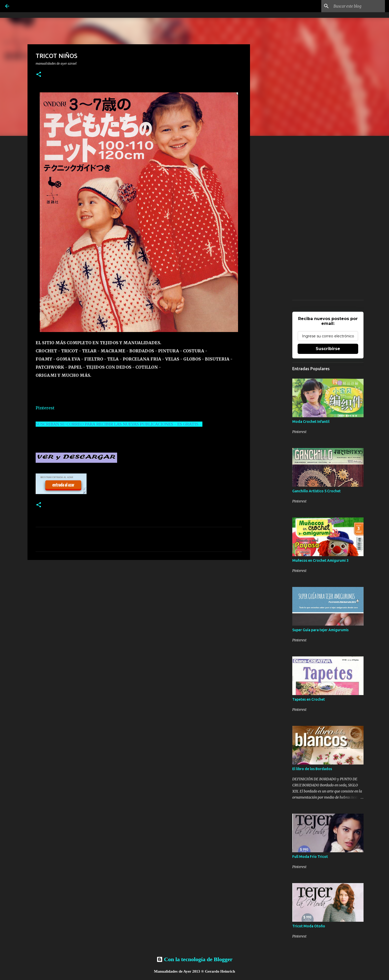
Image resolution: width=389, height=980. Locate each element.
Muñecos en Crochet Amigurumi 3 (320, 560)
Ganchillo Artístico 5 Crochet (316, 491)
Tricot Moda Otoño (309, 926)
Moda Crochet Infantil (311, 422)
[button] (39, 75)
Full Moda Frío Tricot (310, 857)
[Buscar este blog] (358, 6)
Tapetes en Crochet (309, 699)
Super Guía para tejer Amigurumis (320, 630)
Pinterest (45, 408)
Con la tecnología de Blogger (194, 959)
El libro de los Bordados (312, 769)
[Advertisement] (139, 603)
